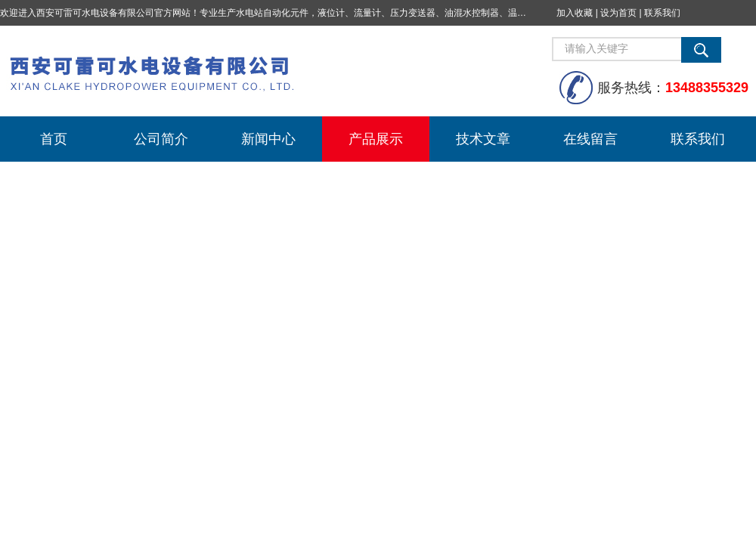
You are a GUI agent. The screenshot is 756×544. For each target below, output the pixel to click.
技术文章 (483, 139)
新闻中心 (268, 139)
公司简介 (161, 139)
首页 (54, 139)
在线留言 (590, 139)
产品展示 (376, 139)
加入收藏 (575, 13)
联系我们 (662, 13)
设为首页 (618, 13)
